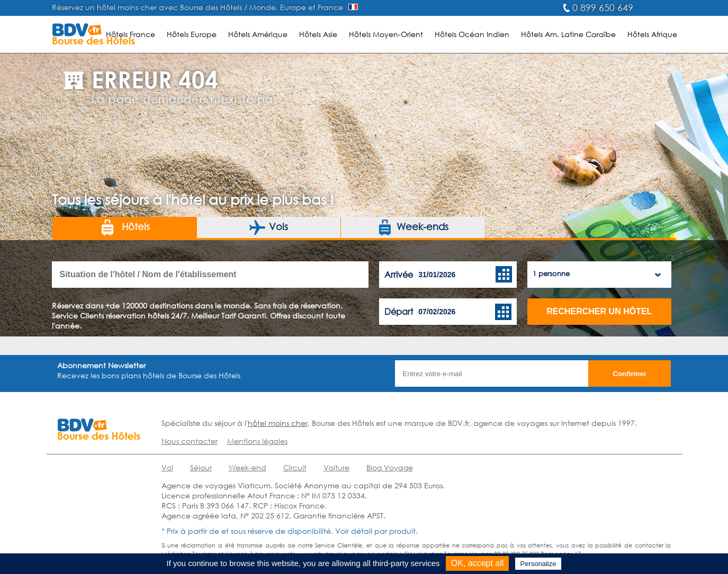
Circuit (295, 467)
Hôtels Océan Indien (472, 34)
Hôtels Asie (318, 34)
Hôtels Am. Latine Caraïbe (568, 34)
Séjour (201, 467)
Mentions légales (257, 441)
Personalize (538, 564)
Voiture (336, 467)
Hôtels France (131, 34)
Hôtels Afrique (652, 34)
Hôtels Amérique (258, 34)
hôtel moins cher (278, 423)
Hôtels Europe (192, 34)
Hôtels (125, 227)
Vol (167, 467)
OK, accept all (478, 563)
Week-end (248, 467)
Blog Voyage (390, 467)
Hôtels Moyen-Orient (386, 34)
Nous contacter (190, 441)
